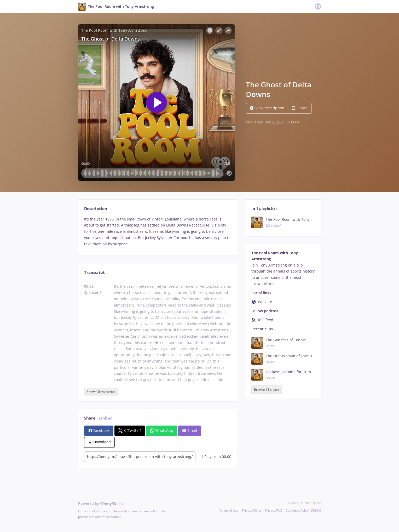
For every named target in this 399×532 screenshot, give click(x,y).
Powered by (100, 503)
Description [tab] (96, 209)
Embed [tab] (106, 418)
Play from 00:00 (215, 457)
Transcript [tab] (94, 272)
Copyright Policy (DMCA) (303, 510)
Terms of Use (229, 510)
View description (267, 108)
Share (300, 108)
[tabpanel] (158, 232)
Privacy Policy (252, 510)
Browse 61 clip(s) (266, 390)
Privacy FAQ (274, 510)
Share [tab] (90, 418)
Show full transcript (101, 392)
